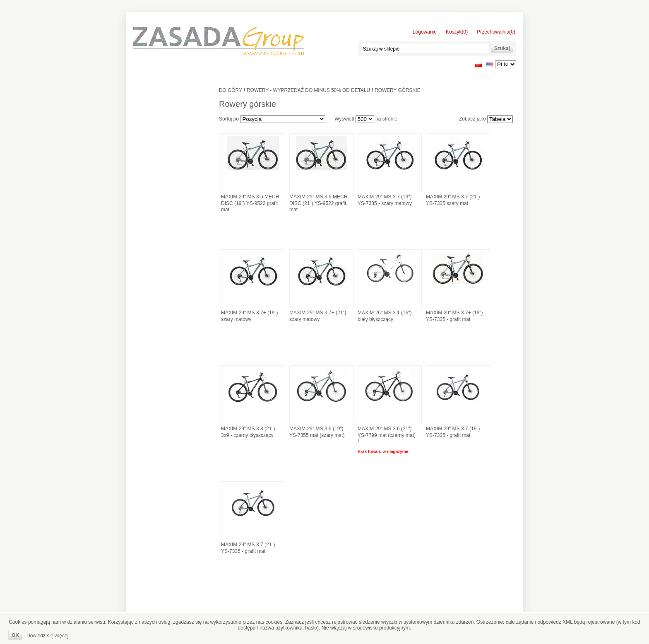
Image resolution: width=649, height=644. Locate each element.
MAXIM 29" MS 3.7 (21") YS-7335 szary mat (453, 200)
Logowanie (425, 32)
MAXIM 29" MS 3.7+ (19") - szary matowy (251, 316)
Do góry (231, 90)
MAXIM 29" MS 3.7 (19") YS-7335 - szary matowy (385, 200)
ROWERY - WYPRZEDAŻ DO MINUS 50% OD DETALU (308, 90)
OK (15, 635)
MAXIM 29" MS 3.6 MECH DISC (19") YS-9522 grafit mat (250, 203)
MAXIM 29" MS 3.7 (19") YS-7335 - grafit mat (453, 432)
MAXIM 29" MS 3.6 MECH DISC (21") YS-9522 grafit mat (318, 203)
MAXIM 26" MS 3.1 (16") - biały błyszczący (386, 316)
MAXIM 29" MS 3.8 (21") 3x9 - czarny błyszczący (248, 432)
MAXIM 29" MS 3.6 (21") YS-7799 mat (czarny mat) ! (387, 435)
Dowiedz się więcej (47, 636)
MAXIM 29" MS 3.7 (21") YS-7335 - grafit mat (248, 548)
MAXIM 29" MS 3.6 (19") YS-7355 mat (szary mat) (317, 432)
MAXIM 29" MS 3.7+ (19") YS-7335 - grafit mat (454, 316)
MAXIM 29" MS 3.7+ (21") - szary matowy (319, 316)
